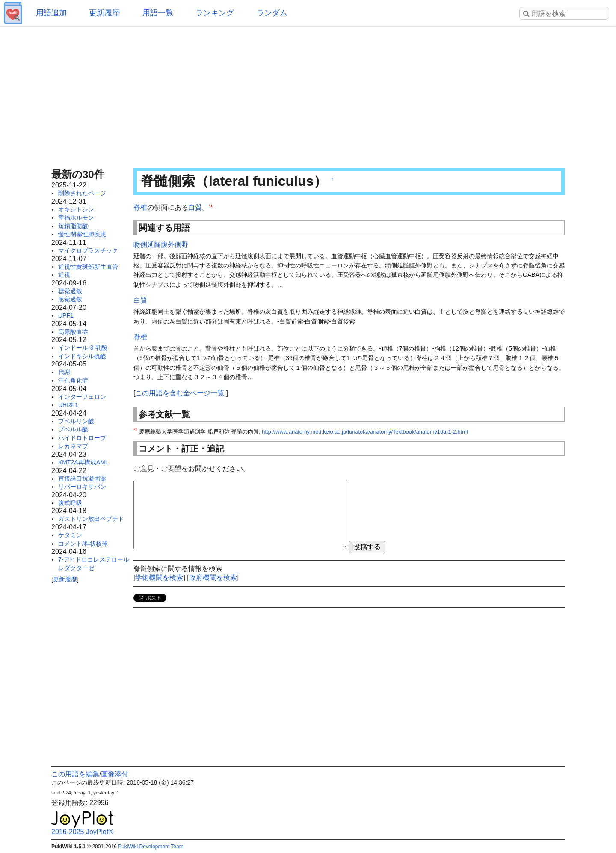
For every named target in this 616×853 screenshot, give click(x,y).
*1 (211, 206)
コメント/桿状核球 (83, 544)
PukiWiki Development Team (151, 847)
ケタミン (70, 535)
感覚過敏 (70, 299)
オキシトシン (76, 209)
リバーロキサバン (82, 487)
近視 (64, 275)
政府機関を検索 (213, 578)
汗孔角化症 (73, 380)
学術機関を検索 (159, 578)
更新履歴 (104, 13)
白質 (195, 207)
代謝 (64, 372)
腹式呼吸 (70, 503)
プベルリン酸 (76, 421)
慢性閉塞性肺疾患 (82, 234)
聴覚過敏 (70, 291)
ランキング (215, 13)
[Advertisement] (308, 94)
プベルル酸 (73, 429)
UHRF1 (68, 405)
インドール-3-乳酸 (83, 348)
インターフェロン (82, 397)
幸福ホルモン (76, 217)
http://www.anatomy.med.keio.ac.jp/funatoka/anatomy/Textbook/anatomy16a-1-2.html (365, 432)
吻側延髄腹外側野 (161, 245)
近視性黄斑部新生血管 (88, 267)
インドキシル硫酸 (82, 356)
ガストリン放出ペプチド (91, 519)
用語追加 (51, 13)
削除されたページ (82, 193)
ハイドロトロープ (82, 438)
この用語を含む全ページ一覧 (180, 393)
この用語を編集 (75, 774)
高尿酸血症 (73, 332)
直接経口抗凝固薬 (82, 479)
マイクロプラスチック (88, 250)
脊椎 (140, 207)
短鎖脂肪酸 (73, 226)
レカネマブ (73, 446)
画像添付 (115, 774)
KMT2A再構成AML (83, 462)
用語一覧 (158, 13)
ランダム (272, 13)
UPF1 (66, 315)
